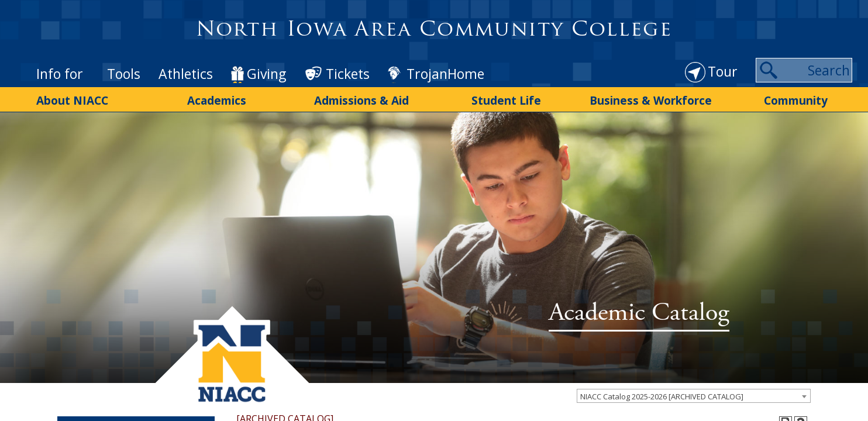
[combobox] (694, 361)
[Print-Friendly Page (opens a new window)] (786, 388)
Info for (60, 58)
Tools (124, 58)
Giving (266, 58)
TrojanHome (445, 58)
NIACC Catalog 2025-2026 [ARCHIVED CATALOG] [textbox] (662, 361)
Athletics (186, 58)
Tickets (348, 58)
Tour (723, 56)
